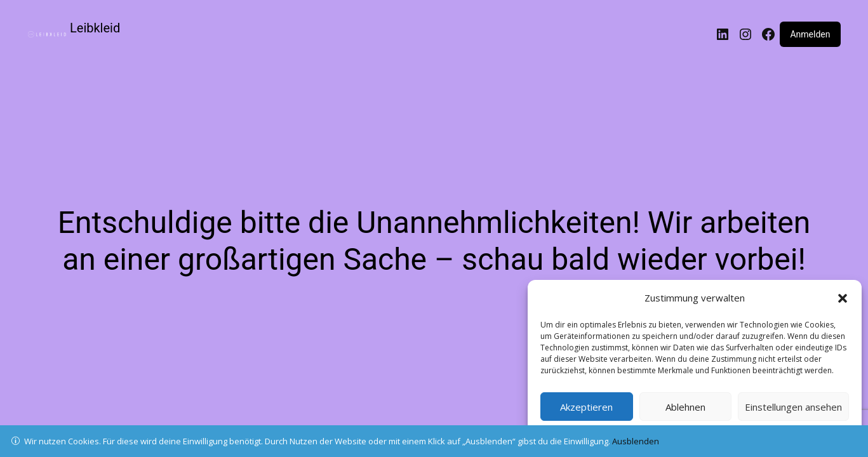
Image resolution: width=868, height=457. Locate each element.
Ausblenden (636, 441)
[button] (843, 298)
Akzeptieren (586, 407)
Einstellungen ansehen (793, 407)
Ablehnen (685, 407)
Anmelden (810, 34)
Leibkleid (95, 28)
